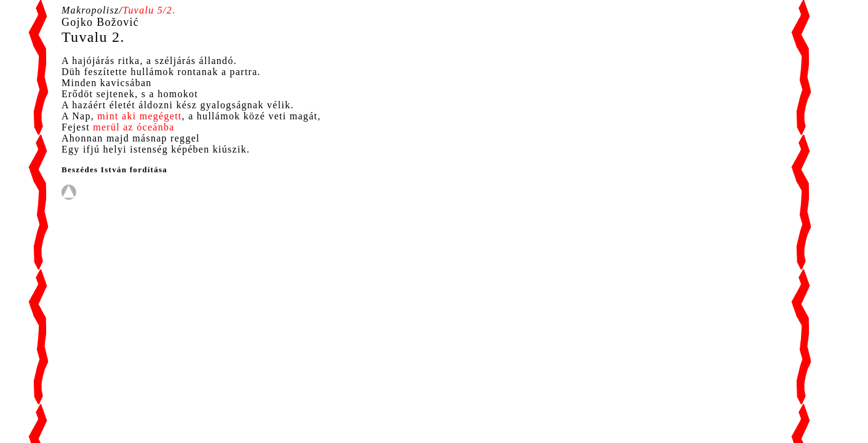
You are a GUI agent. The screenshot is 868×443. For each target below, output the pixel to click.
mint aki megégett (139, 116)
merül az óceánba (133, 127)
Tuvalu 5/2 (147, 10)
